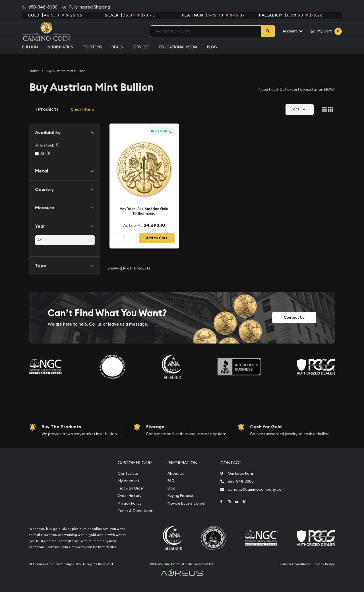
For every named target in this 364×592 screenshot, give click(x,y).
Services (141, 47)
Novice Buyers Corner (187, 503)
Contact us (128, 473)
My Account (129, 481)
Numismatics (60, 47)
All (43, 154)
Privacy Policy (130, 503)
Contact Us (294, 317)
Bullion (30, 47)
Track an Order (131, 488)
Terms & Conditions (135, 511)
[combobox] (205, 31)
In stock (47, 145)
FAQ (171, 481)
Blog (212, 47)
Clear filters (82, 109)
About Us (176, 473)
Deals (117, 47)
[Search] (268, 31)
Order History (130, 496)
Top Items (92, 47)
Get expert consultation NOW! (307, 89)
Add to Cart (157, 238)
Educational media (178, 47)
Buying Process (181, 496)
